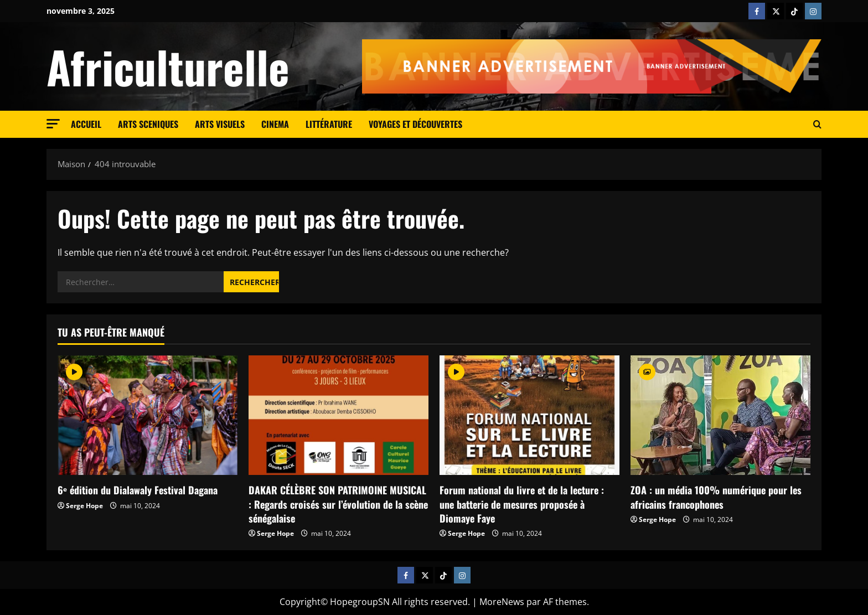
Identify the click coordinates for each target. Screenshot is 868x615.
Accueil (86, 124)
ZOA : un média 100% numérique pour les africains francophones (716, 497)
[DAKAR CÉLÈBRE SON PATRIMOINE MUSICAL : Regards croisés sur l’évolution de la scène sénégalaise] (339, 415)
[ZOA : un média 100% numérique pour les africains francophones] (720, 415)
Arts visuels (220, 124)
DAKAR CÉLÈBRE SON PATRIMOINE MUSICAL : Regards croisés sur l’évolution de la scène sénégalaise (338, 504)
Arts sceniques (148, 124)
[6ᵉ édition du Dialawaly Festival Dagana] (148, 415)
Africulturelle (168, 66)
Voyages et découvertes (415, 124)
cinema (275, 124)
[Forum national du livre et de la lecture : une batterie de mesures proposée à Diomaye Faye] (529, 415)
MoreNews (502, 602)
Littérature (329, 124)
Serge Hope (84, 506)
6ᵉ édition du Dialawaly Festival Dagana (138, 490)
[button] (53, 124)
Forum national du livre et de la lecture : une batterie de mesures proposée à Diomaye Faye (522, 504)
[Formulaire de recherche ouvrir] (817, 125)
